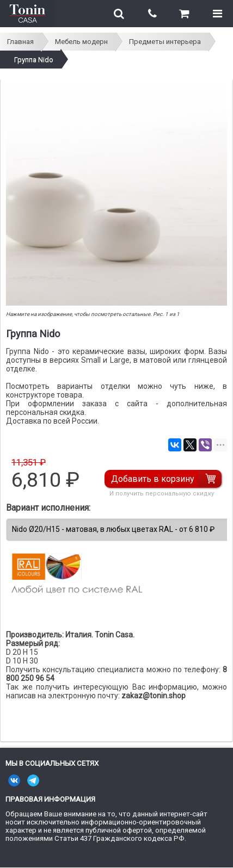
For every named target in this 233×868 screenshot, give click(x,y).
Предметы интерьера (165, 42)
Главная (20, 42)
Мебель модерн (81, 42)
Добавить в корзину (153, 479)
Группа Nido (34, 60)
